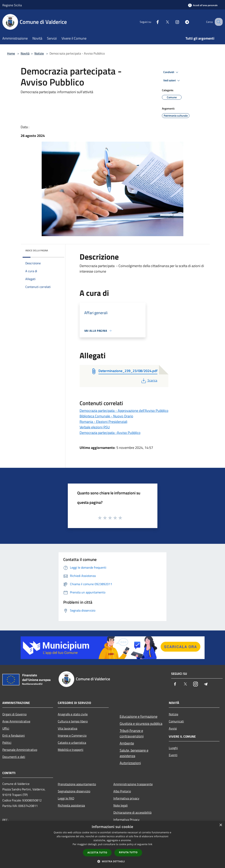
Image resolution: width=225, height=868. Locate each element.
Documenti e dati (14, 757)
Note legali (121, 805)
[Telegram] (183, 22)
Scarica (149, 380)
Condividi (171, 72)
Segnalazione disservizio (74, 791)
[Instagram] (173, 22)
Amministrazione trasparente (133, 784)
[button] (113, 861)
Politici (7, 743)
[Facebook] (153, 22)
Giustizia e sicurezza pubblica (141, 724)
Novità (25, 53)
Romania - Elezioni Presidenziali (103, 422)
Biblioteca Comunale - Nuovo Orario (106, 416)
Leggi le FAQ (66, 798)
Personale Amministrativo (20, 750)
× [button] (221, 825)
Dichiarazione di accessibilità (132, 812)
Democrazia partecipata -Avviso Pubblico (110, 433)
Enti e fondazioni (14, 735)
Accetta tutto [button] (97, 853)
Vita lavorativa (67, 728)
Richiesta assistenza (71, 805)
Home (11, 53)
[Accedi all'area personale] (203, 5)
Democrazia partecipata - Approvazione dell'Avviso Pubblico (124, 411)
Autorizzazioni (130, 763)
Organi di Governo (14, 714)
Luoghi (173, 748)
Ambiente (127, 743)
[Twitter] (163, 22)
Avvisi (173, 728)
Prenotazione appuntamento (77, 784)
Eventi (173, 755)
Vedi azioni (172, 81)
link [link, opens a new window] (150, 844)
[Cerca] (218, 22)
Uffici (6, 728)
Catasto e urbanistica (72, 743)
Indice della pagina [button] (37, 250)
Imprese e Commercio (72, 735)
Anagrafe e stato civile (73, 714)
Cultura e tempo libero (73, 721)
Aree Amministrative (16, 721)
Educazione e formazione (139, 716)
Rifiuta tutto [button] (128, 852)
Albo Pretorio (122, 791)
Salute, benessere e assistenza (134, 753)
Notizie (39, 53)
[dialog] (112, 844)
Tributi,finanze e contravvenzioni (132, 733)
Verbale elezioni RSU (95, 427)
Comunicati (176, 721)
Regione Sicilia (12, 5)
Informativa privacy (126, 798)
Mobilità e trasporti (71, 750)
